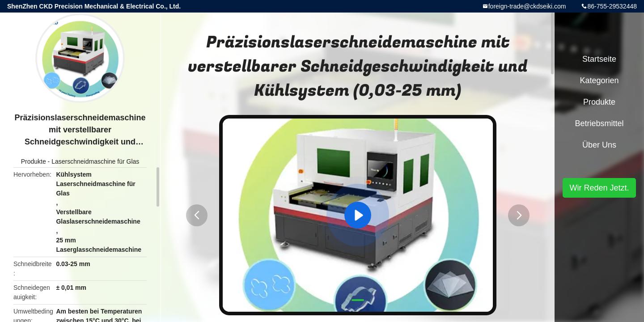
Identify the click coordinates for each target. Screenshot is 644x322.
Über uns (599, 145)
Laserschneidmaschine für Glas (95, 161)
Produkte (34, 161)
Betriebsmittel (599, 123)
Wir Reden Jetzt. (599, 188)
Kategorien (599, 80)
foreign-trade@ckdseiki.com (527, 6)
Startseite (599, 59)
